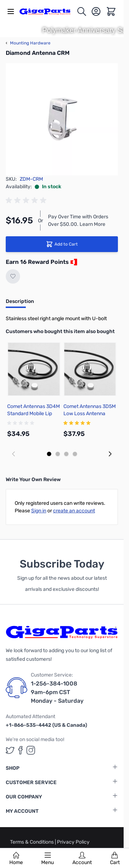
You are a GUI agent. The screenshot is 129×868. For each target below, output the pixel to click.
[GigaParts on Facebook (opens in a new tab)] (20, 750)
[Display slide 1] (49, 454)
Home (16, 859)
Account (82, 859)
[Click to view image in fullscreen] (62, 119)
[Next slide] (110, 454)
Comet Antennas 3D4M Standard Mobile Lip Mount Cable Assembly (34, 414)
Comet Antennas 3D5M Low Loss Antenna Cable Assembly (90, 414)
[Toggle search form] (82, 11)
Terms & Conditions (32, 842)
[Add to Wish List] (13, 276)
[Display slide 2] (58, 454)
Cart (115, 859)
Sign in (39, 511)
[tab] (20, 304)
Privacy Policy (73, 842)
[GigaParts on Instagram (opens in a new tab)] (31, 750)
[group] (27, 200)
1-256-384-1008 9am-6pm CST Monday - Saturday (57, 692)
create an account (74, 511)
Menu (47, 859)
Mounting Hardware (28, 43)
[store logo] (48, 11)
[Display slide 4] (75, 454)
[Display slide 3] (66, 454)
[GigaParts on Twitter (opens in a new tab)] (10, 750)
